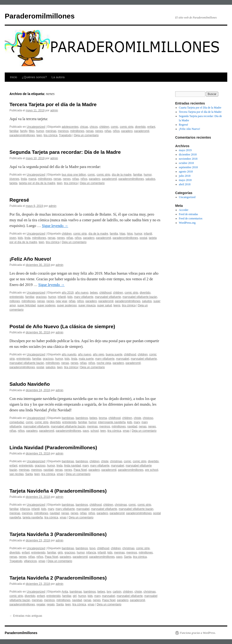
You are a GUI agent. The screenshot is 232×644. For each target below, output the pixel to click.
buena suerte (114, 354)
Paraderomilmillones (40, 16)
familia (114, 234)
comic (114, 127)
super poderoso (67, 305)
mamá (32, 179)
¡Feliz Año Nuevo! (30, 259)
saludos (150, 179)
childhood (105, 293)
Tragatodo (65, 135)
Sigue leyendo (55, 226)
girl (75, 596)
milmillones (77, 131)
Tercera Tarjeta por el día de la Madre (53, 104)
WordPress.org (187, 223)
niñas (108, 131)
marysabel (123, 359)
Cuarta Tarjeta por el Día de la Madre (200, 108)
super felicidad (26, 305)
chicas (84, 127)
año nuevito (69, 354)
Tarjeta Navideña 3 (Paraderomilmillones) (58, 534)
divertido (140, 127)
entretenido (17, 297)
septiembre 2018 (188, 167)
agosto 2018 (186, 172)
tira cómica (50, 135)
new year (61, 301)
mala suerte (86, 359)
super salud (104, 305)
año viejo (98, 354)
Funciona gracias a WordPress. (198, 633)
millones (15, 301)
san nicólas (17, 474)
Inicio (13, 77)
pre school (151, 470)
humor (40, 131)
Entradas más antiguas (26, 616)
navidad (132, 426)
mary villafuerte (84, 297)
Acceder (184, 210)
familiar (14, 131)
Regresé (19, 200)
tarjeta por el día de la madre (37, 183)
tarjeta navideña (33, 517)
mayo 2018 (185, 180)
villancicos (30, 561)
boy (109, 592)
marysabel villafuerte (108, 297)
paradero (127, 131)
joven (13, 238)
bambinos (82, 418)
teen (39, 135)
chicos (94, 127)
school (95, 431)
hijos (130, 234)
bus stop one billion (74, 175)
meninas (51, 131)
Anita (65, 592)
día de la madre (122, 175)
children (104, 127)
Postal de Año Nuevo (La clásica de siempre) (62, 326)
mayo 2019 (185, 150)
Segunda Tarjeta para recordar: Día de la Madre (65, 152)
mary (137, 422)
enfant (151, 127)
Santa (29, 474)
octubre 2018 (186, 163)
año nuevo (82, 293)
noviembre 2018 (188, 159)
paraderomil (142, 131)
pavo (86, 431)
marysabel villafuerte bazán (140, 297)
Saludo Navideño (30, 384)
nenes (99, 131)
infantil (148, 234)
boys (92, 548)
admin (54, 110)
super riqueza (87, 305)
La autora (58, 77)
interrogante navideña (112, 422)
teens (117, 305)
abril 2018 (185, 184)
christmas (116, 461)
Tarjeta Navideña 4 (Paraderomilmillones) (58, 491)
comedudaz (17, 422)
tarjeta (13, 183)
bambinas (68, 418)
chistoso (148, 418)
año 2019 (68, 293)
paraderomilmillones (22, 135)
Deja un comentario (86, 135)
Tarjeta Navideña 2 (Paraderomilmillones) (58, 578)
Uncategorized (36, 127)
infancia (25, 509)
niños (116, 131)
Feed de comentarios (191, 218)
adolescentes (70, 127)
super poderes (46, 305)
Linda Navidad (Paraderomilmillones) (53, 447)
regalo (51, 604)
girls (60, 553)
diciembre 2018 (188, 154)
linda (24, 179)
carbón (117, 592)
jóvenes (14, 179)
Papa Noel (80, 470)
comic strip (127, 127)
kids (20, 238)
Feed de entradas (189, 214)
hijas (123, 234)
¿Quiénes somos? (34, 77)
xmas (126, 431)
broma (103, 418)
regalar (41, 604)
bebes (94, 293)
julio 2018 (185, 176)
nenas (90, 131)
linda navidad (73, 466)
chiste (137, 418)
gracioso (41, 297)
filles (32, 131)
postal (143, 238)
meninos (63, 131)
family (24, 131)
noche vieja (104, 363)
